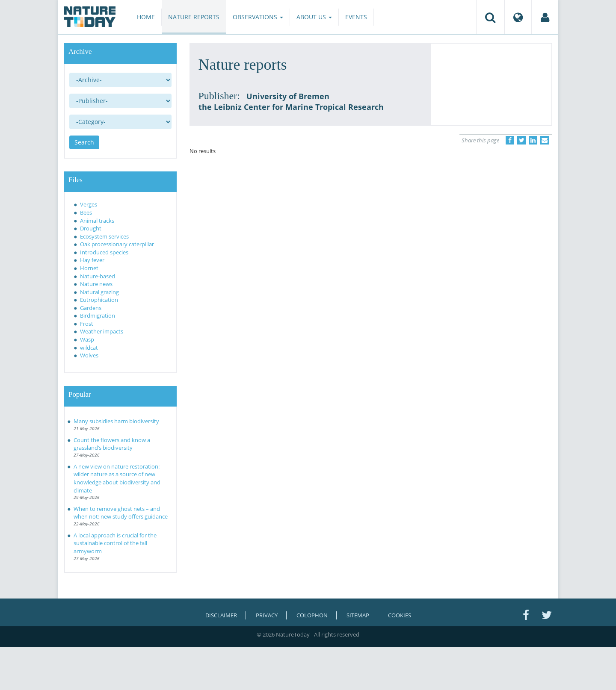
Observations (258, 17)
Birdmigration (98, 316)
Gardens (91, 308)
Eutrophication (99, 300)
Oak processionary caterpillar (117, 244)
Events (356, 17)
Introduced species (104, 252)
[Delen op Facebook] (510, 140)
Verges (89, 204)
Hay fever (92, 260)
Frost (87, 324)
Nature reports (194, 17)
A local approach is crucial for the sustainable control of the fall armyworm (115, 543)
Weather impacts (102, 331)
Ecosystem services (104, 236)
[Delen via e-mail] (545, 140)
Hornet (89, 268)
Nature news (96, 284)
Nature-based (98, 276)
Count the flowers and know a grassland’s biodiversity (112, 444)
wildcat (89, 348)
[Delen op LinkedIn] (533, 140)
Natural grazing (99, 292)
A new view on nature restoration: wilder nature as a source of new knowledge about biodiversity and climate (117, 478)
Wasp (87, 339)
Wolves (89, 355)
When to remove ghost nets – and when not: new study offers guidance (121, 513)
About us (314, 17)
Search (84, 142)
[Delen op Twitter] (521, 140)
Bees (86, 212)
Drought (91, 228)
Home (146, 17)
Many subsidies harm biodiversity (116, 421)
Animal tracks (97, 221)
